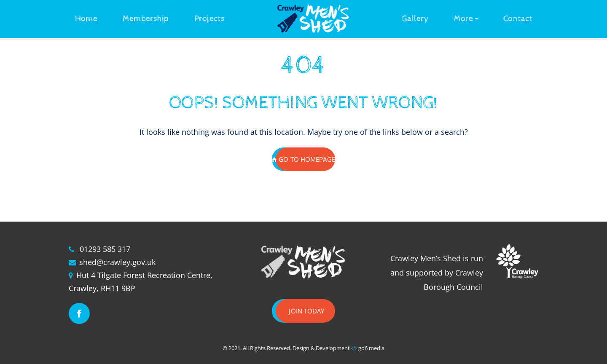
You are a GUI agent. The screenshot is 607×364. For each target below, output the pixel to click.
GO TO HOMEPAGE (303, 159)
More (463, 19)
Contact (518, 19)
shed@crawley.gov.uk (117, 262)
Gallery (415, 19)
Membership (146, 19)
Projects (209, 19)
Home (86, 19)
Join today (306, 311)
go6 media (371, 348)
